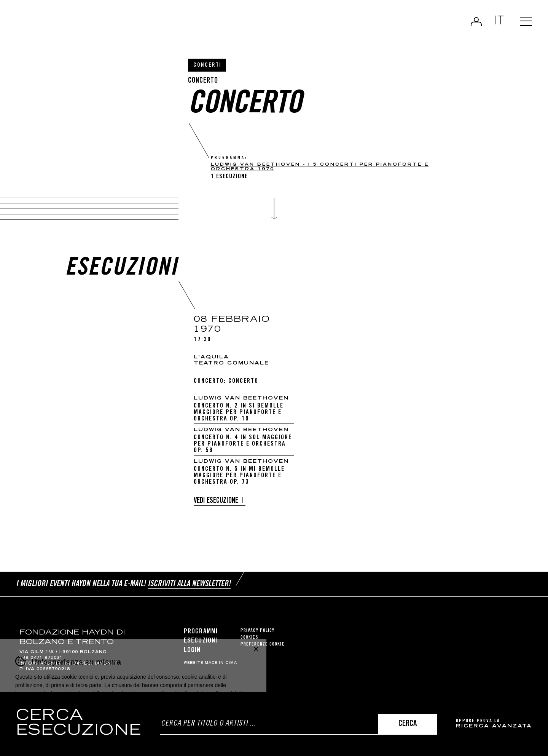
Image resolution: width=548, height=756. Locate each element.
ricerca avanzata (494, 726)
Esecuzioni (201, 641)
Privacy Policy (257, 631)
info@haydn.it (41, 664)
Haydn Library (79, 24)
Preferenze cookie (263, 645)
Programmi (201, 632)
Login (476, 21)
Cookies (249, 638)
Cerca (408, 724)
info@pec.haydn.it (91, 664)
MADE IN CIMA (221, 663)
